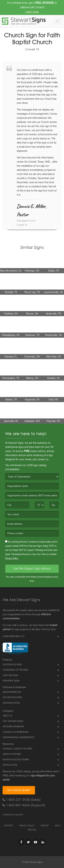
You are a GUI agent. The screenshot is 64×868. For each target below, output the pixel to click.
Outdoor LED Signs (12, 665)
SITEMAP (44, 826)
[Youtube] (35, 842)
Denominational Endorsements (19, 737)
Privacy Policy (12, 558)
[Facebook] (21, 842)
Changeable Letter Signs (15, 670)
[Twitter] (28, 842)
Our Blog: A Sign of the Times (17, 749)
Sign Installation (11, 703)
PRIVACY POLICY (27, 826)
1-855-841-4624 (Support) (24, 805)
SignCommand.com (12, 692)
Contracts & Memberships (16, 732)
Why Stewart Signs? (13, 721)
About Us (7, 716)
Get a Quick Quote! (19, 790)
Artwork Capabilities (13, 727)
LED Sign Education (12, 697)
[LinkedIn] (43, 842)
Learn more (32, 12)
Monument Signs (11, 681)
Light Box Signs (10, 675)
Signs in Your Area (12, 754)
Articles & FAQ (10, 765)
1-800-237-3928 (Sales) (22, 800)
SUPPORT (8, 826)
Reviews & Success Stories (16, 760)
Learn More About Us (13, 636)
